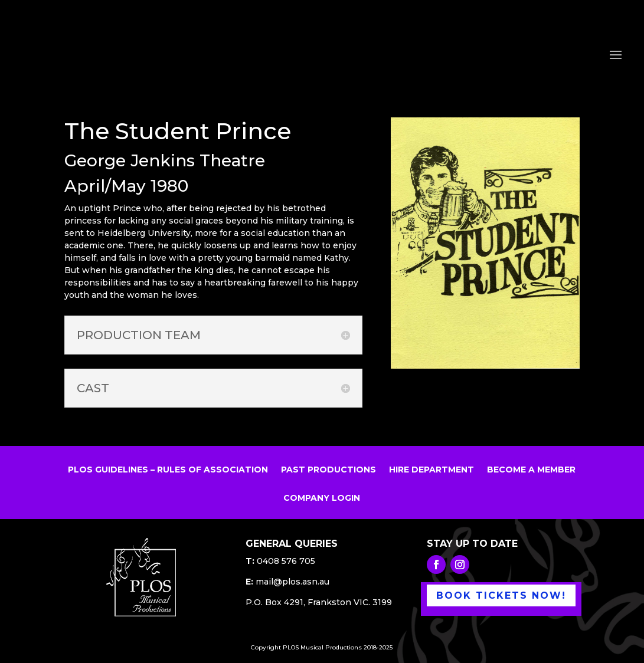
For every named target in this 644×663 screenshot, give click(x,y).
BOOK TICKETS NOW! (501, 595)
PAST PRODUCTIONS (328, 470)
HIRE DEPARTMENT (431, 470)
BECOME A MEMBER (531, 470)
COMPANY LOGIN (322, 498)
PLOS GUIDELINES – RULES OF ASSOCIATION (168, 470)
